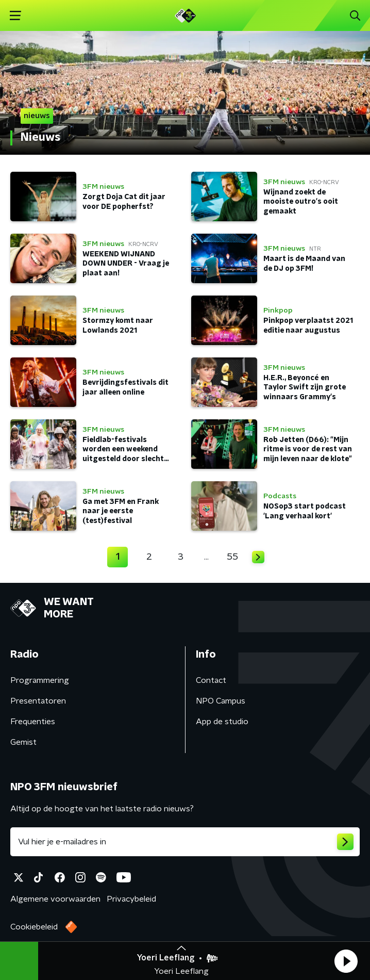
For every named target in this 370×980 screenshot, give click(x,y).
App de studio (222, 722)
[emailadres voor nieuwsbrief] (185, 842)
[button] (346, 961)
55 (232, 557)
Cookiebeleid (34, 927)
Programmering (40, 680)
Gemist (23, 742)
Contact (211, 680)
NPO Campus (221, 701)
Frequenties (33, 722)
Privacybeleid (131, 899)
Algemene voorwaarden (55, 899)
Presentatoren (38, 701)
